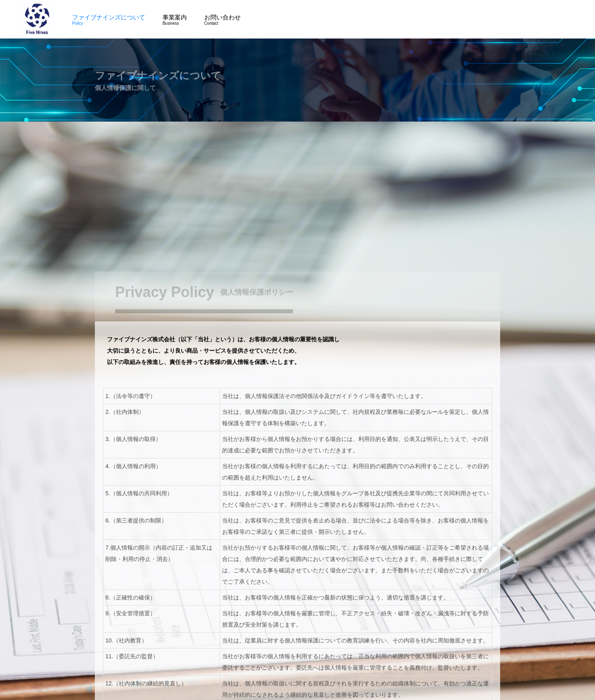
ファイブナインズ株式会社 (37, 19)
